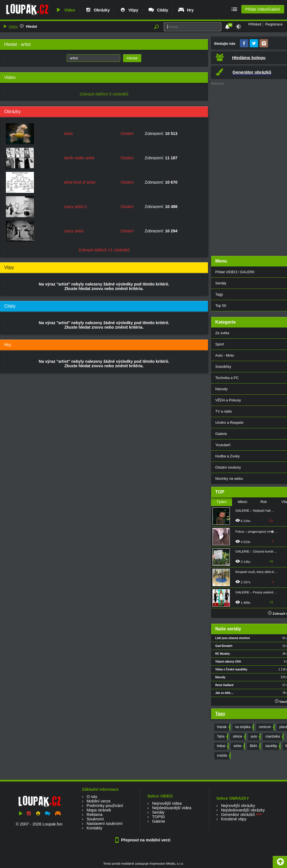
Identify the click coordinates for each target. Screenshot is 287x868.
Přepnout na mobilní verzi (143, 840)
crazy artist (74, 231)
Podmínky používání (105, 806)
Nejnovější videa (167, 803)
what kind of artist (80, 182)
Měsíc (243, 502)
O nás (92, 797)
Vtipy (129, 10)
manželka (274, 737)
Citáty (158, 10)
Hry (186, 10)
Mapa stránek (99, 810)
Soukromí (95, 819)
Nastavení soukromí (105, 823)
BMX (255, 746)
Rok (264, 502)
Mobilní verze (99, 801)
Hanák (223, 727)
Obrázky (97, 10)
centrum (266, 727)
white (239, 746)
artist (68, 134)
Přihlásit (255, 24)
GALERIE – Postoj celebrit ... (256, 592)
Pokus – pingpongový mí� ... (257, 532)
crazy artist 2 (75, 207)
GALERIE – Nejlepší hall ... (255, 511)
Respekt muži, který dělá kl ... (256, 572)
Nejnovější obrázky (238, 806)
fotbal (222, 746)
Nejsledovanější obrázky (243, 810)
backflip (272, 746)
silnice (239, 737)
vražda (223, 756)
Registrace (274, 24)
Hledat (31, 26)
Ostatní (127, 134)
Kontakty (94, 828)
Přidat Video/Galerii (263, 9)
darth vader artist (79, 158)
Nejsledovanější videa (172, 808)
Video (65, 10)
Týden (221, 502)
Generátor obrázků (238, 815)
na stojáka (244, 727)
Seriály (158, 812)
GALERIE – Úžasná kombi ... (256, 551)
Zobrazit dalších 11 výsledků (104, 250)
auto (255, 737)
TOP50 (158, 817)
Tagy (220, 714)
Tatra (222, 737)
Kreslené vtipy (234, 819)
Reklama (95, 815)
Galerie (159, 821)
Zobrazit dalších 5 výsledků (104, 94)
